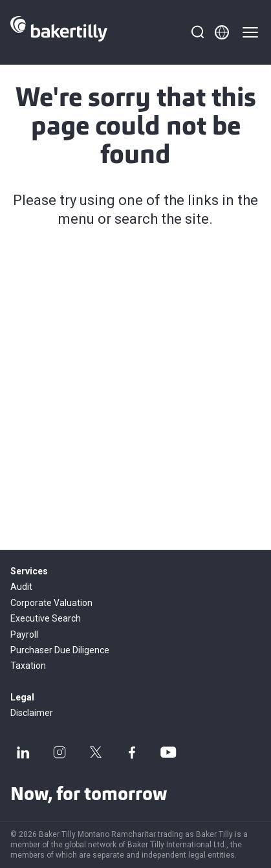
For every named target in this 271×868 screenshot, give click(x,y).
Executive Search (46, 618)
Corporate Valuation (51, 603)
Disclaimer (32, 713)
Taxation (28, 666)
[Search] (197, 32)
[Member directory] (222, 32)
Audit (21, 587)
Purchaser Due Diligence (60, 650)
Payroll (24, 635)
